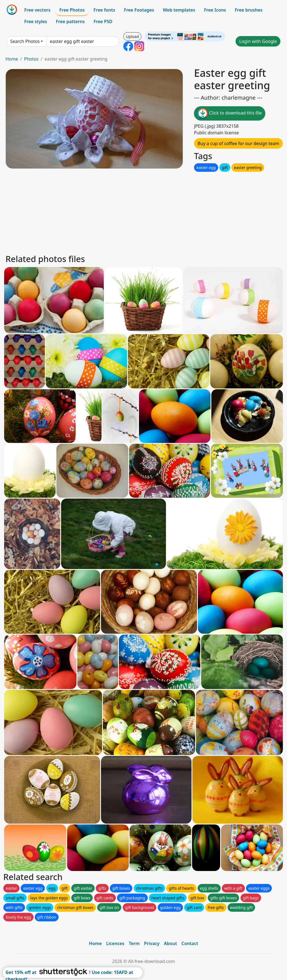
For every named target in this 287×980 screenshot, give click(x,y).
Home (12, 59)
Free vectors (37, 10)
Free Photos (72, 10)
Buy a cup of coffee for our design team (238, 143)
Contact (190, 943)
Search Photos (25, 41)
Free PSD (103, 21)
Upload (132, 36)
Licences (115, 943)
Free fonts (104, 10)
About (170, 943)
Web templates (179, 10)
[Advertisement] (143, 211)
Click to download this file (230, 113)
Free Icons (215, 10)
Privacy (152, 943)
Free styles (36, 21)
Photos (31, 59)
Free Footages (139, 10)
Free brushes (249, 10)
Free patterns (70, 21)
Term (134, 943)
